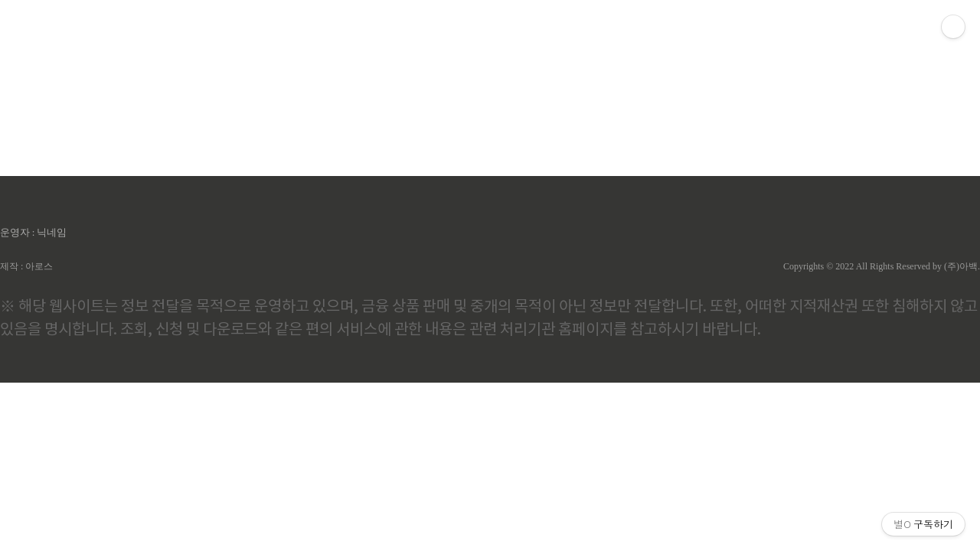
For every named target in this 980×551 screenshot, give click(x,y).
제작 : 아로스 (26, 266)
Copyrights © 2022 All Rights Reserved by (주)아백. (882, 266)
